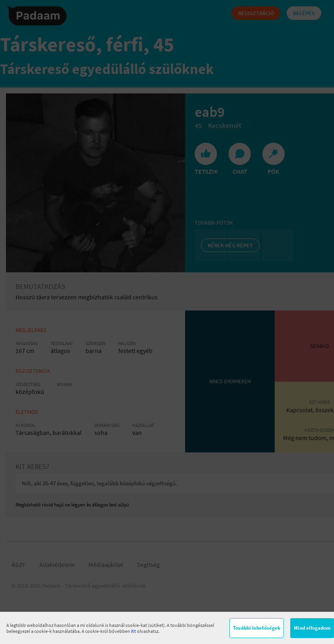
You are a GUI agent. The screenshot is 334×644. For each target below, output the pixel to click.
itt (134, 631)
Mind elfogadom (312, 628)
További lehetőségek (257, 628)
